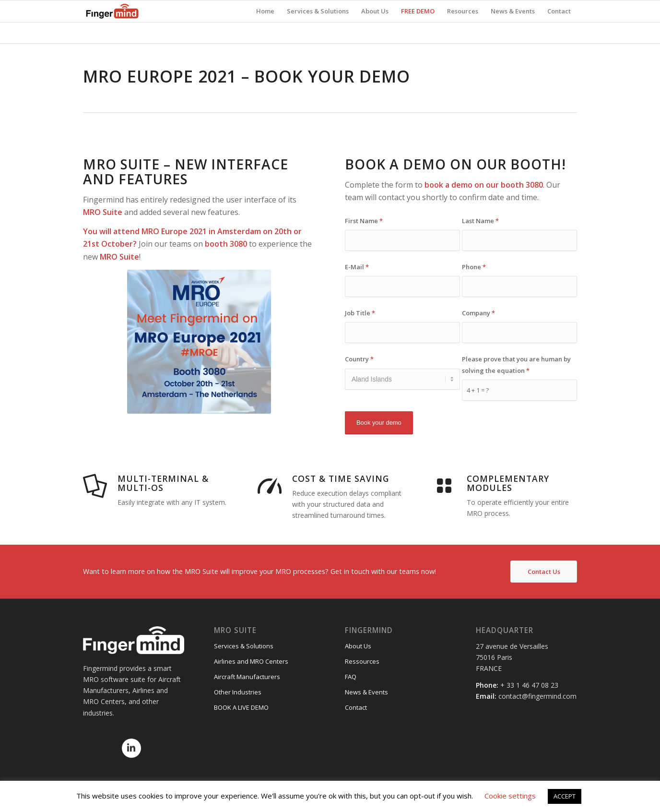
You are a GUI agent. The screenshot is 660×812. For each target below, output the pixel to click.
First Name (364, 221)
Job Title (360, 313)
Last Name (480, 221)
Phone (474, 267)
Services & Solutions (244, 646)
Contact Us (544, 572)
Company (478, 313)
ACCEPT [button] (565, 796)
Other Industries (238, 692)
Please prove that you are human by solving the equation (516, 364)
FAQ (351, 677)
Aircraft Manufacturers (247, 677)
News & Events (366, 692)
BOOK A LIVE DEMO (241, 707)
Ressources (362, 661)
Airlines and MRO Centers (251, 661)
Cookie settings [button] (510, 796)
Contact (356, 707)
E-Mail (357, 267)
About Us (358, 646)
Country (359, 359)
